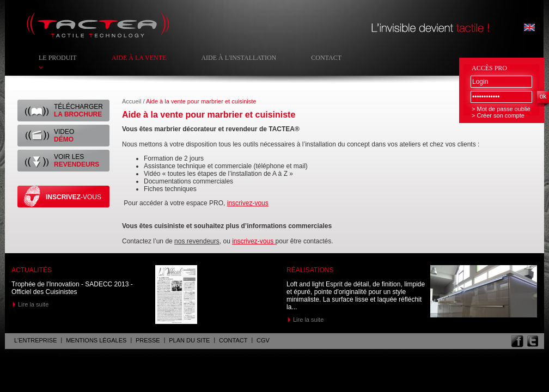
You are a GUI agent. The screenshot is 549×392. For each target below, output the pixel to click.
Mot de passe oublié (503, 109)
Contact (326, 58)
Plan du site (189, 340)
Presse (148, 340)
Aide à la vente (139, 58)
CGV (263, 340)
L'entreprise (36, 340)
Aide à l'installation (239, 58)
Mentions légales (96, 340)
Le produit (58, 58)
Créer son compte (500, 115)
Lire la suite (33, 304)
